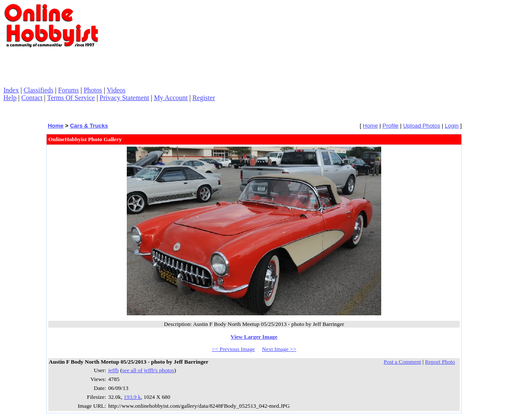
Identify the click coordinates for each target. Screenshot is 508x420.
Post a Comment (402, 362)
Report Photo (440, 362)
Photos (93, 90)
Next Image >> (279, 349)
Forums (68, 90)
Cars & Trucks (89, 126)
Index (11, 90)
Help (10, 98)
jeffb (113, 370)
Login (452, 126)
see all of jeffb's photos (148, 370)
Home (56, 126)
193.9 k (132, 397)
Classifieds (39, 90)
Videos (116, 90)
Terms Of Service (71, 98)
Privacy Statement (124, 98)
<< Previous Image (233, 349)
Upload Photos (422, 126)
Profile (391, 126)
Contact (32, 98)
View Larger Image (254, 337)
